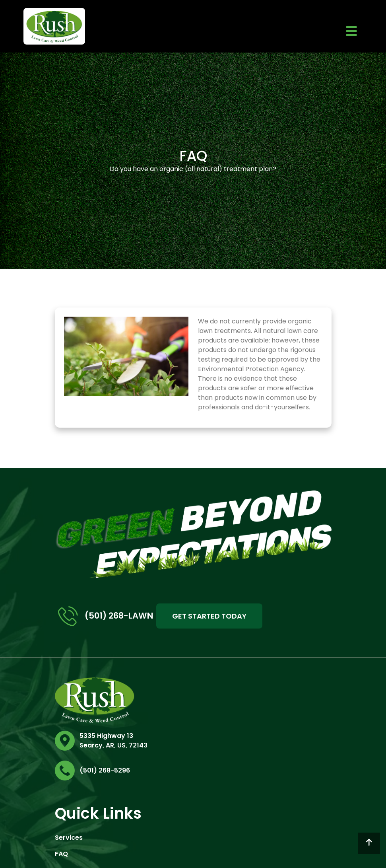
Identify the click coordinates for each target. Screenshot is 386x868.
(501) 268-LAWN (106, 616)
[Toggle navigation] (351, 31)
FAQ (61, 854)
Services (69, 838)
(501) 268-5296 (105, 770)
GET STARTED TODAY (209, 616)
